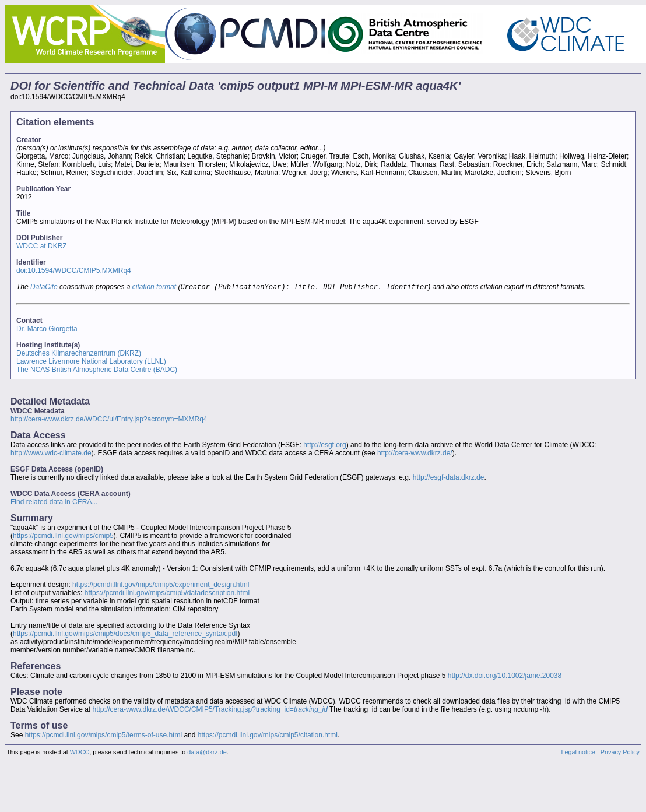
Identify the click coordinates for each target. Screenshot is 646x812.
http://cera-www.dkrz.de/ (415, 454)
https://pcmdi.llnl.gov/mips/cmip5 (63, 537)
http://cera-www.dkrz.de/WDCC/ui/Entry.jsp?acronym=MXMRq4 (109, 420)
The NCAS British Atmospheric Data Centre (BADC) (97, 371)
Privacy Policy (620, 753)
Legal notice (578, 753)
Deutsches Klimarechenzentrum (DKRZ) (79, 354)
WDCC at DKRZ (42, 246)
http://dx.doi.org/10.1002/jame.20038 (505, 677)
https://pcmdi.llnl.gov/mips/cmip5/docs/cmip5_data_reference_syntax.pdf (125, 635)
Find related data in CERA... (54, 503)
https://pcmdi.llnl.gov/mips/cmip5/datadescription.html (167, 594)
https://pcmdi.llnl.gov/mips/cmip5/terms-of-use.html (103, 736)
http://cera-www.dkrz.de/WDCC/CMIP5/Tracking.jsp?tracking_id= (210, 711)
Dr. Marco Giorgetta (47, 330)
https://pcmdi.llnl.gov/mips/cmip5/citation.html (268, 736)
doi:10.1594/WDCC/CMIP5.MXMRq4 (74, 270)
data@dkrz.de (207, 753)
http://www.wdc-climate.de (51, 454)
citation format (154, 288)
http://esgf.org (324, 446)
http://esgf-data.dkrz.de (449, 479)
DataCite (44, 288)
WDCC (80, 753)
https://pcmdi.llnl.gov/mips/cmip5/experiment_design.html (161, 586)
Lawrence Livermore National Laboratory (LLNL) (91, 363)
